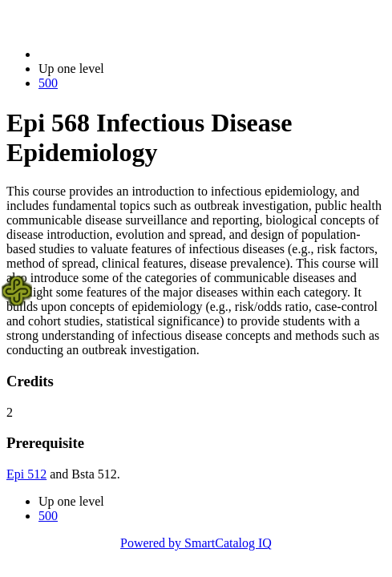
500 (48, 83)
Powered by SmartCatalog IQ (196, 543)
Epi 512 (26, 474)
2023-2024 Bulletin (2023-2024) (122, 54)
